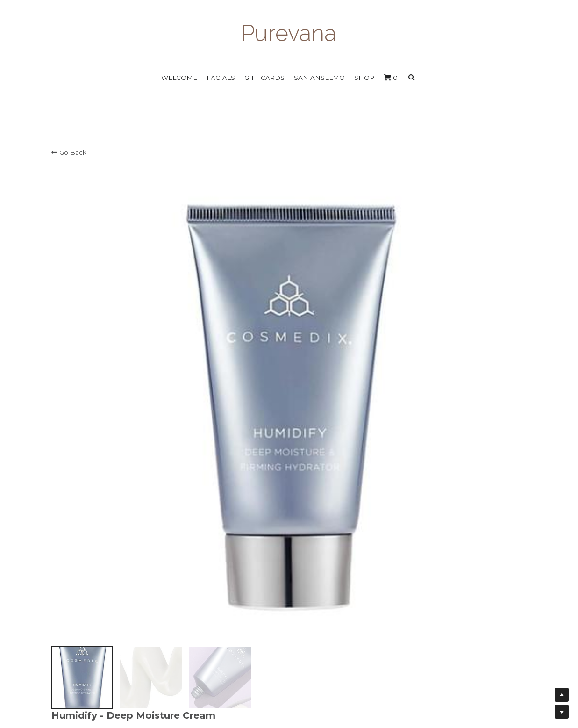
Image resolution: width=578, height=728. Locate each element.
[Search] (412, 78)
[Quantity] (435, 332)
